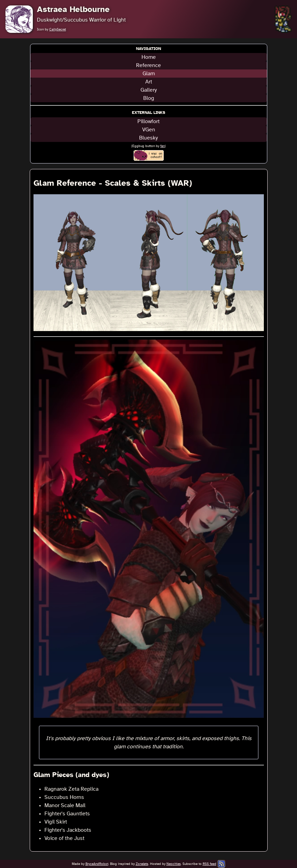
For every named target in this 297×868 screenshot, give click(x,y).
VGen (149, 130)
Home (149, 57)
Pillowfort (148, 121)
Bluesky (148, 138)
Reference (148, 65)
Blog (149, 98)
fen (163, 146)
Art (149, 82)
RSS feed (210, 864)
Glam (149, 74)
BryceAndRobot (97, 864)
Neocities (174, 864)
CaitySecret (58, 29)
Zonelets (142, 864)
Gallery (149, 90)
